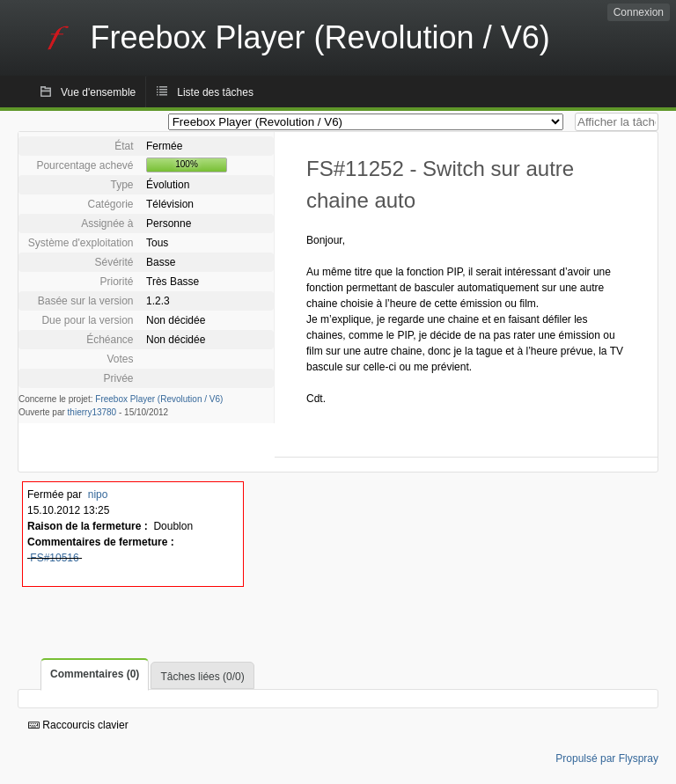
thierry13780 (92, 412)
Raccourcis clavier (78, 725)
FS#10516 (54, 558)
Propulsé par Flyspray (607, 758)
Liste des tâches (215, 92)
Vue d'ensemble (98, 92)
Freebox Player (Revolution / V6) (159, 399)
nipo (98, 495)
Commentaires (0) (95, 674)
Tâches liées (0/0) (202, 677)
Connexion (639, 12)
